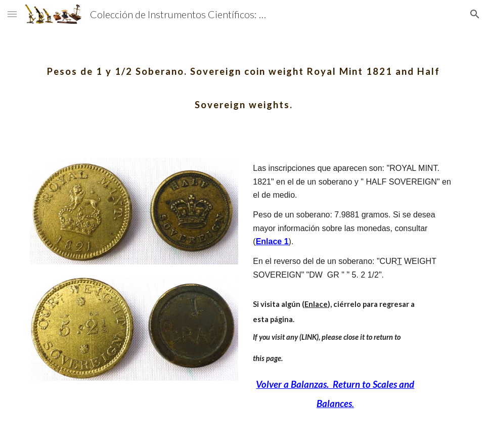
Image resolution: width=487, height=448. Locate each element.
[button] (12, 14)
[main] (243, 80)
